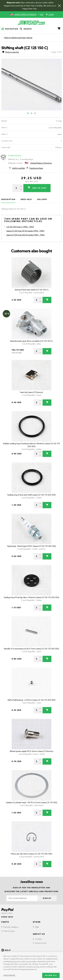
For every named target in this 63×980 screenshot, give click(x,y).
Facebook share (36, 168)
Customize (9, 975)
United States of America (25, 15)
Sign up (47, 898)
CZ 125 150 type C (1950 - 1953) (20, 227)
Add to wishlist (19, 168)
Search (26, 29)
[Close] (59, 6)
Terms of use (41, 943)
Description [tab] (8, 199)
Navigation (10, 29)
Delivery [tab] (42, 199)
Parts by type (9, 931)
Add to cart (39, 188)
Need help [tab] (26, 199)
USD (42, 15)
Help (37, 927)
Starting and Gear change (22, 38)
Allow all (51, 975)
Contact (38, 939)
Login (50, 15)
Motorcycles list (11, 52)
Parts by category (11, 927)
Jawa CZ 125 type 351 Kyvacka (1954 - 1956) (25, 231)
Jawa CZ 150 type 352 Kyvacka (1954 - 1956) (25, 235)
